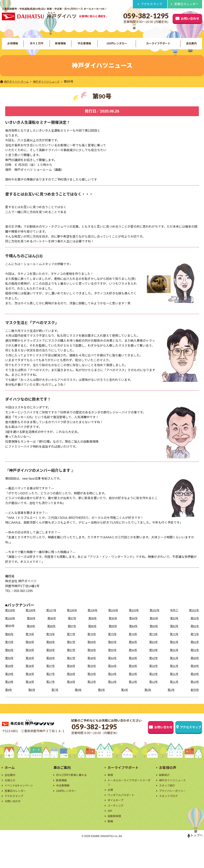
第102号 (154, 617)
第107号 (52, 617)
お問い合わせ (180, 18)
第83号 (153, 632)
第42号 (153, 664)
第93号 (154, 624)
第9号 (9, 696)
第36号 (71, 672)
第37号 (51, 672)
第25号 (92, 680)
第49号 (30, 664)
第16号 (71, 688)
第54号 (133, 656)
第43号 (133, 664)
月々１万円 (36, 46)
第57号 (71, 656)
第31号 (174, 672)
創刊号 (194, 696)
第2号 (171, 696)
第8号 (32, 696)
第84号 (133, 632)
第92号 (174, 624)
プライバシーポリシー (174, 813)
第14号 (112, 688)
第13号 (133, 688)
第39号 (10, 672)
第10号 (194, 688)
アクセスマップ (151, 4)
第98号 (52, 624)
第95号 (113, 624)
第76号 (92, 640)
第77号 (71, 640)
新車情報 (60, 46)
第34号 (112, 672)
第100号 (11, 624)
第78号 (51, 640)
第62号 (174, 648)
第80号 (10, 640)
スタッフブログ (170, 819)
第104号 (113, 617)
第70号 (10, 648)
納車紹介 (165, 795)
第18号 (30, 688)
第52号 (174, 656)
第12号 (153, 688)
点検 (111, 812)
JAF (110, 835)
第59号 (30, 656)
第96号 (93, 624)
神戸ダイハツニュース (52, 88)
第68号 (51, 648)
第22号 (153, 680)
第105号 (93, 617)
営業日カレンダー (186, 4)
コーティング (117, 829)
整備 (111, 847)
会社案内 (191, 46)
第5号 (101, 696)
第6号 (78, 696)
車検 (111, 795)
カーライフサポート (158, 46)
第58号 (51, 656)
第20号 (194, 680)
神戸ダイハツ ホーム (16, 88)
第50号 (10, 664)
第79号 (30, 640)
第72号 (174, 640)
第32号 (153, 672)
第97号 (73, 624)
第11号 (174, 688)
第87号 (71, 632)
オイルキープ (117, 824)
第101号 (193, 617)
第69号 (30, 648)
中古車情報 (84, 46)
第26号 (71, 680)
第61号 (194, 648)
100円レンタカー (116, 46)
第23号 (133, 680)
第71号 (194, 640)
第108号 (31, 617)
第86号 (92, 632)
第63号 (153, 648)
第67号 (71, 648)
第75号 (112, 640)
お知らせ (11, 801)
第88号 (51, 632)
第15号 (92, 688)
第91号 (194, 624)
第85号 (112, 632)
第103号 (134, 617)
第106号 (72, 617)
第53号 (153, 656)
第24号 (112, 680)
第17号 (51, 688)
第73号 (153, 640)
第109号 (11, 617)
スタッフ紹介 (168, 807)
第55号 (112, 656)
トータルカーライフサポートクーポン (129, 804)
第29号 (10, 680)
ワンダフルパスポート (123, 818)
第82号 (174, 632)
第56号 (92, 656)
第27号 (51, 680)
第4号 (124, 696)
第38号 (30, 672)
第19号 (10, 688)
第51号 (194, 656)
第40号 (194, 664)
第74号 (133, 640)
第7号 (55, 696)
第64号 (133, 648)
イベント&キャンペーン (21, 807)
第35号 (92, 672)
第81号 (194, 632)
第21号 (174, 680)
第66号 (92, 648)
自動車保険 (115, 841)
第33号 (133, 672)
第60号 (10, 656)
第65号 (112, 648)
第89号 (30, 632)
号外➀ (174, 617)
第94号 (133, 624)
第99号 (32, 624)
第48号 (51, 664)
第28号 (30, 680)
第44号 (112, 664)
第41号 (174, 664)
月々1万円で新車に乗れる (74, 795)
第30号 (194, 672)
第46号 (92, 664)
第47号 (71, 664)
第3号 (147, 696)
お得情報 (13, 46)
